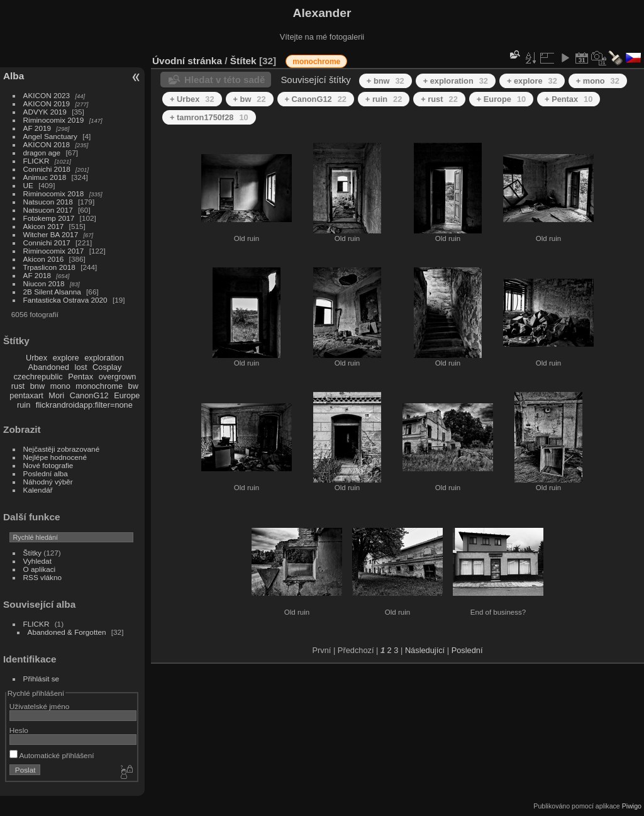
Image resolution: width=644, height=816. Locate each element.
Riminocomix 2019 (54, 120)
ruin (24, 405)
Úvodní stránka (187, 61)
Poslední (467, 650)
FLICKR (36, 161)
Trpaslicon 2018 (49, 267)
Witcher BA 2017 (51, 234)
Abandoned (49, 367)
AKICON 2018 (47, 144)
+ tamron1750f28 (209, 117)
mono (60, 386)
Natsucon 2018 (48, 202)
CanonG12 (89, 395)
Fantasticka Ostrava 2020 (65, 300)
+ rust (439, 99)
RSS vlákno (42, 577)
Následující (425, 650)
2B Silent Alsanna (52, 292)
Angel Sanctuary (50, 136)
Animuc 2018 (45, 177)
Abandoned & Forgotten (67, 632)
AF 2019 (37, 128)
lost (81, 367)
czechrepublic (38, 377)
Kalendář (38, 490)
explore (66, 358)
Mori (56, 395)
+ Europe (501, 99)
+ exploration (456, 81)
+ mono (598, 81)
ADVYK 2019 (45, 112)
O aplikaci (40, 569)
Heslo (19, 730)
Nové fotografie (48, 465)
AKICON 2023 (47, 95)
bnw (37, 386)
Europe (127, 395)
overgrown (118, 377)
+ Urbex (192, 99)
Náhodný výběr (48, 482)
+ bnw (386, 81)
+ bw (250, 99)
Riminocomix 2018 (54, 193)
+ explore (532, 81)
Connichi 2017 (47, 243)
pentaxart (26, 395)
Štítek (243, 61)
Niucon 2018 (44, 283)
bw (133, 386)
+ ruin (384, 99)
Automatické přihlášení (52, 755)
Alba (14, 76)
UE (28, 185)
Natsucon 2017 (48, 210)
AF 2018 (37, 275)
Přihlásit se (42, 679)
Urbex (36, 358)
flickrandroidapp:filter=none (84, 405)
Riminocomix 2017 (54, 251)
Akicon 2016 (44, 259)
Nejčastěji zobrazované (62, 449)
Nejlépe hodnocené (55, 457)
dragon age (42, 153)
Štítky (32, 553)
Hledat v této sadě (225, 80)
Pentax (80, 377)
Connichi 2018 (47, 169)
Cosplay (107, 367)
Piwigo (632, 806)
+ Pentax (569, 99)
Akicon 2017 (44, 226)
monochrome (99, 386)
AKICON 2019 (47, 103)
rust (18, 386)
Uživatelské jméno (39, 706)
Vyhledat (37, 561)
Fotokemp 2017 (49, 218)
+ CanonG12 (316, 99)
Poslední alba (46, 473)
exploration (104, 358)
